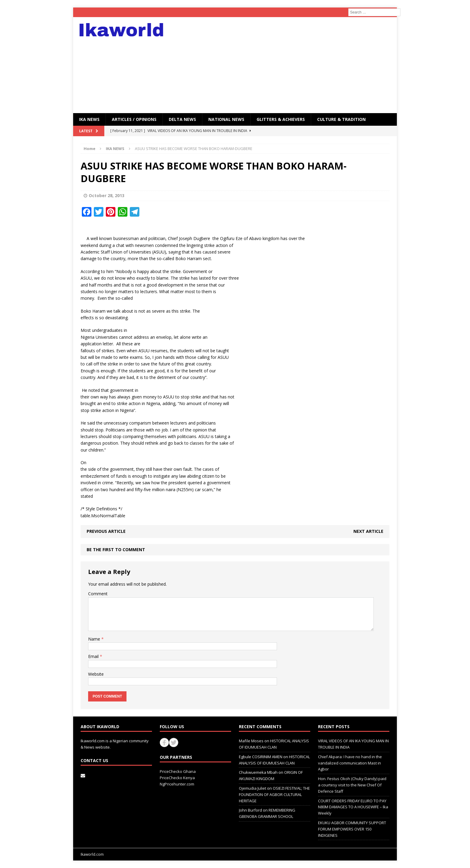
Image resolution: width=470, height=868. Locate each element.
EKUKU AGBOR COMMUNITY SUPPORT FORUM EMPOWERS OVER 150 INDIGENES (352, 829)
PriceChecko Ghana (178, 771)
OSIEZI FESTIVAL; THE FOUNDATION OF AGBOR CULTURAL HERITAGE (274, 794)
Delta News (182, 119)
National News (226, 119)
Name (95, 639)
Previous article (106, 531)
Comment (98, 594)
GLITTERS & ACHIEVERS (281, 119)
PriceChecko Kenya (177, 778)
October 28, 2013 (107, 195)
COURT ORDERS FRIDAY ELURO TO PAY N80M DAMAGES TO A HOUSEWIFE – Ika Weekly (353, 807)
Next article (368, 531)
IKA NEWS (89, 119)
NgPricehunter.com (177, 784)
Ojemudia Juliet (253, 788)
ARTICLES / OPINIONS (134, 119)
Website (96, 674)
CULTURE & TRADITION (341, 119)
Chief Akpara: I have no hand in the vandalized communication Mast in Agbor (350, 763)
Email (94, 656)
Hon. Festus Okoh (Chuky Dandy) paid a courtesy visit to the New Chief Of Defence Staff (352, 785)
